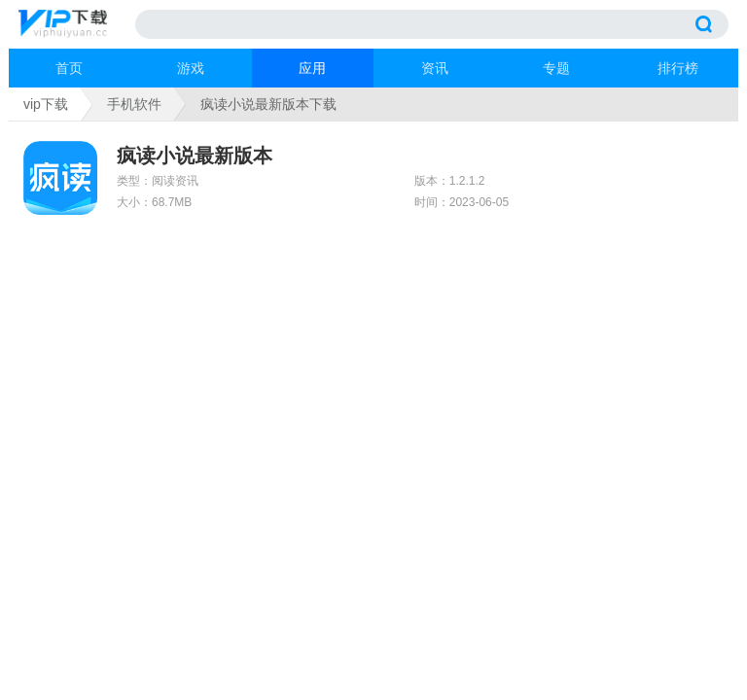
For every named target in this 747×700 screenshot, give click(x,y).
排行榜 (678, 68)
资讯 (435, 68)
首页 (69, 68)
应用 (312, 68)
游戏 (191, 68)
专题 (556, 68)
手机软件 (134, 104)
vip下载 (46, 104)
